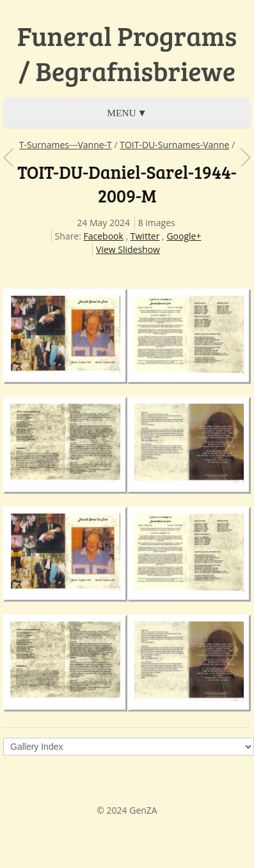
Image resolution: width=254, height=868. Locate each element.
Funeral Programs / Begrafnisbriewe (127, 53)
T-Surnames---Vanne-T (66, 145)
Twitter (145, 236)
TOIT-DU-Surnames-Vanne (174, 145)
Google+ (184, 236)
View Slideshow (128, 249)
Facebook (104, 236)
